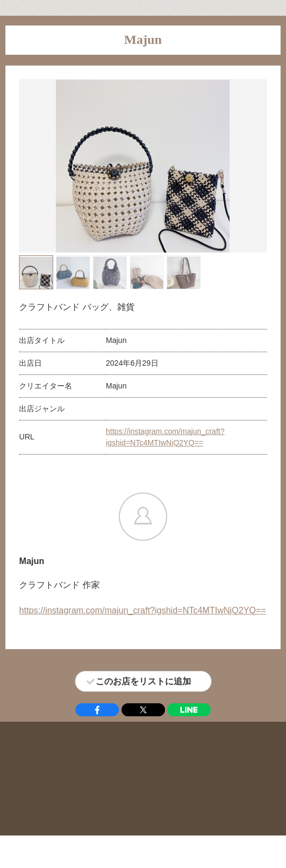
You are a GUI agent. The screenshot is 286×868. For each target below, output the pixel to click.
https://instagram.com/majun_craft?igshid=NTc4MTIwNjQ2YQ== (142, 610)
